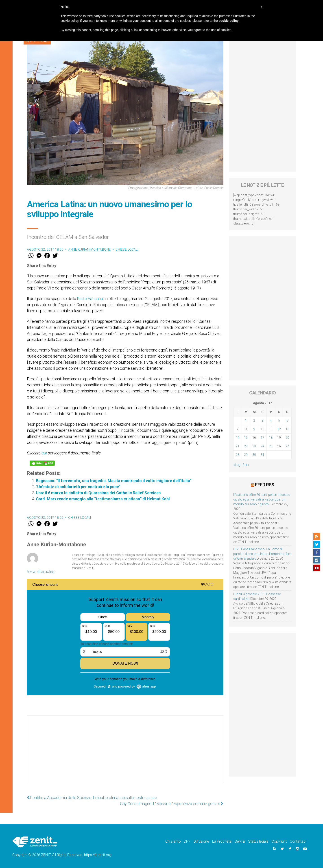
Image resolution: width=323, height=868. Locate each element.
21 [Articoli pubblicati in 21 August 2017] (238, 446)
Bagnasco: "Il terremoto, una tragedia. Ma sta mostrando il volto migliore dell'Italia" (114, 481)
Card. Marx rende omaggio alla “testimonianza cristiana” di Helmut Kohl (103, 499)
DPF (187, 841)
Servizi (240, 841)
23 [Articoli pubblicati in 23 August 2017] (254, 446)
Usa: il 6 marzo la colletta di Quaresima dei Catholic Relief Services (98, 493)
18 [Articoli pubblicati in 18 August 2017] (271, 438)
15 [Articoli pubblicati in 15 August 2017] (246, 438)
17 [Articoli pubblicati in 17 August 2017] (262, 438)
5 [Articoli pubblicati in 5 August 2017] (279, 421)
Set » (246, 465)
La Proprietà (222, 841)
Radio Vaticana (90, 299)
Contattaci (298, 841)
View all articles (41, 571)
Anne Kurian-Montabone (89, 249)
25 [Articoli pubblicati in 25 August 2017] (271, 446)
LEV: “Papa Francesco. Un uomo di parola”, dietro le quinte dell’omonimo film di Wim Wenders (262, 554)
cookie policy (229, 21)
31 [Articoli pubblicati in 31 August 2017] (262, 455)
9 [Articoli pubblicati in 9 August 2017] (254, 429)
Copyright (279, 841)
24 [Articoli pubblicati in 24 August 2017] (262, 446)
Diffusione (201, 841)
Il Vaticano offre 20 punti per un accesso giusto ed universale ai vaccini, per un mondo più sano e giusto (262, 499)
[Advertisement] (125, 754)
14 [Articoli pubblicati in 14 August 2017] (238, 438)
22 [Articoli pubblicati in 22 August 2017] (246, 446)
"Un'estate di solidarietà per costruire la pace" (78, 487)
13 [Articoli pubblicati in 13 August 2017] (287, 429)
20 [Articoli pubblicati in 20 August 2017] (287, 438)
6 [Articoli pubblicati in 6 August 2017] (287, 421)
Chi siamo (173, 841)
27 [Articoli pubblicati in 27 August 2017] (287, 446)
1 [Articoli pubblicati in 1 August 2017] (246, 421)
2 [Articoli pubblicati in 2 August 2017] (254, 421)
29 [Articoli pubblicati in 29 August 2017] (246, 455)
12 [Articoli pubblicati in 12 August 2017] (279, 429)
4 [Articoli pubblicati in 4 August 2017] (271, 421)
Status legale (258, 841)
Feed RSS (265, 485)
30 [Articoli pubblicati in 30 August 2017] (254, 455)
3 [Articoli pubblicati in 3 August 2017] (262, 421)
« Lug (237, 465)
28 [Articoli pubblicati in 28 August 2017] (238, 455)
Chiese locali (127, 249)
